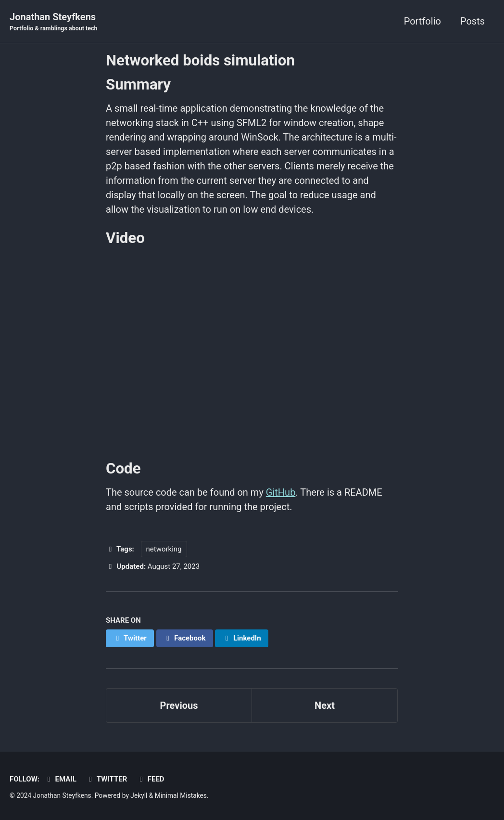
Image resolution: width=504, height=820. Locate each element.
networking (164, 549)
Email (60, 779)
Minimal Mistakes (181, 795)
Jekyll (139, 795)
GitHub (281, 492)
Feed (150, 779)
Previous (179, 705)
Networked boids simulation (200, 60)
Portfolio (422, 21)
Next (325, 705)
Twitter (107, 779)
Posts (472, 21)
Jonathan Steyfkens (54, 22)
